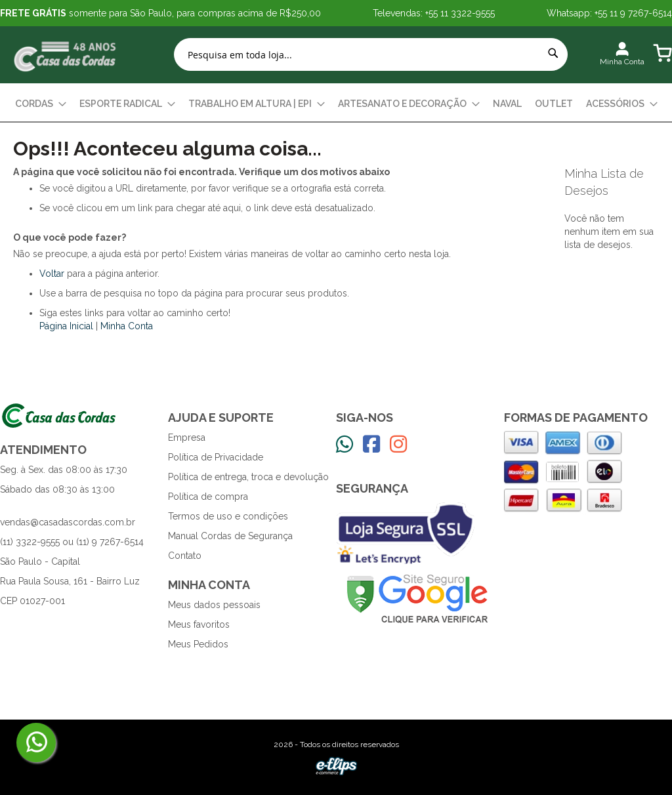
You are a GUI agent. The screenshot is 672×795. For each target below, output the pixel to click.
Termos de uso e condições (228, 516)
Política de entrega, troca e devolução (248, 477)
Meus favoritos (199, 624)
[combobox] (371, 54)
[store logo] (66, 55)
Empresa (187, 438)
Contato (185, 556)
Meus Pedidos (198, 644)
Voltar (52, 274)
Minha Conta (127, 326)
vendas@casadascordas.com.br (68, 522)
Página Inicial (66, 326)
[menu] (336, 104)
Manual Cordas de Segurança (230, 536)
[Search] (553, 53)
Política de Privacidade (216, 457)
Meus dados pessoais (214, 605)
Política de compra (208, 497)
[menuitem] (41, 104)
